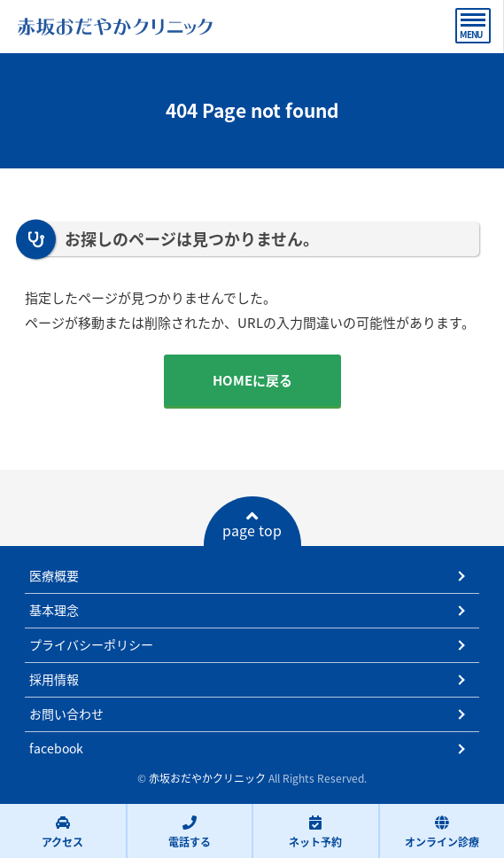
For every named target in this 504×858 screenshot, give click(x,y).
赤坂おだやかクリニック (207, 778)
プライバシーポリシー (91, 644)
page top (252, 525)
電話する (190, 832)
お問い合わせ (66, 714)
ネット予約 (315, 832)
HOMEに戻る (252, 380)
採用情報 (54, 679)
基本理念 (54, 610)
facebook (56, 748)
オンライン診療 (442, 832)
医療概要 (54, 575)
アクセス (62, 832)
